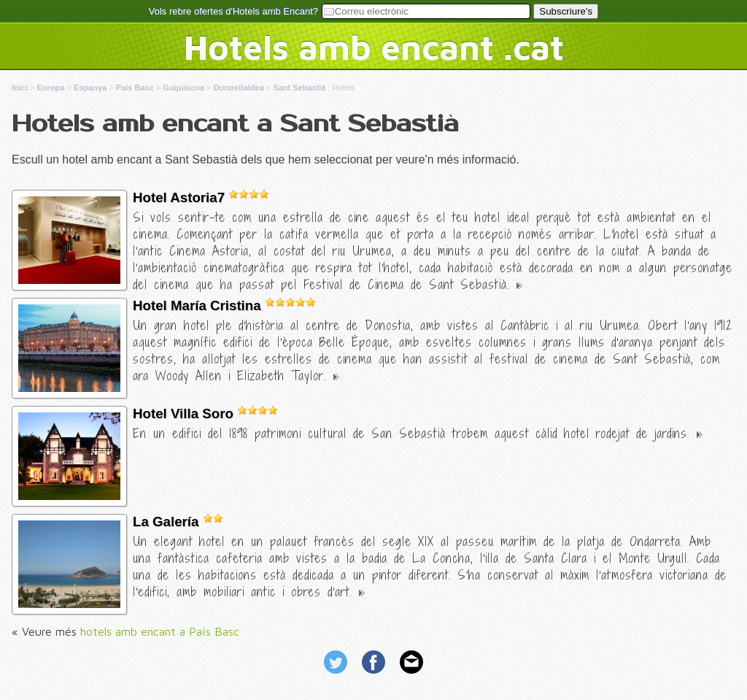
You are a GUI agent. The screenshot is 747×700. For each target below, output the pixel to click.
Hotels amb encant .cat (374, 47)
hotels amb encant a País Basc (160, 631)
